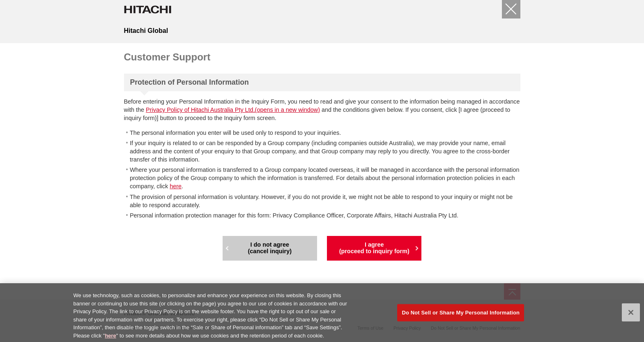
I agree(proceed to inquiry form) (374, 248)
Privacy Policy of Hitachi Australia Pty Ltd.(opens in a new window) (233, 110)
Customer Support (167, 57)
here (176, 186)
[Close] (511, 9)
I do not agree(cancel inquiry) (270, 248)
